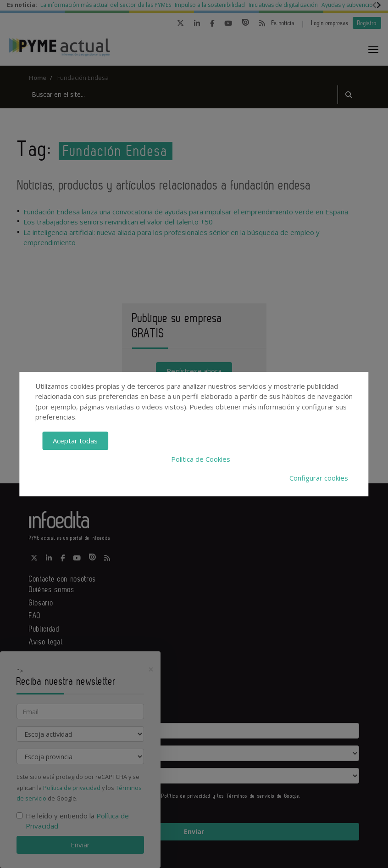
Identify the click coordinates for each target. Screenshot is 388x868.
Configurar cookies (319, 478)
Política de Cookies (201, 459)
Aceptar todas (75, 441)
